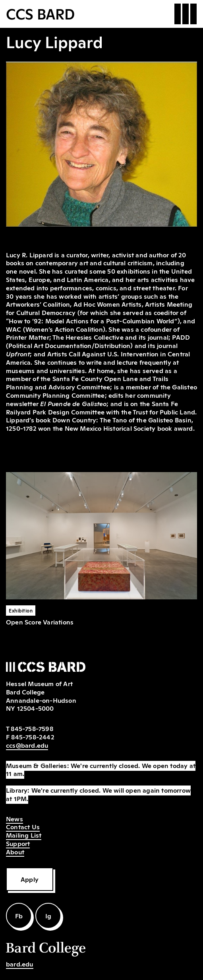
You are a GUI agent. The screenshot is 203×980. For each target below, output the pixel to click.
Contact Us (23, 826)
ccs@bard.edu (27, 745)
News (14, 819)
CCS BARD (40, 13)
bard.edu (20, 964)
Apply (30, 879)
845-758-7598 (32, 728)
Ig (48, 916)
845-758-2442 (33, 737)
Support (18, 843)
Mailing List (24, 835)
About (15, 852)
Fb (19, 916)
